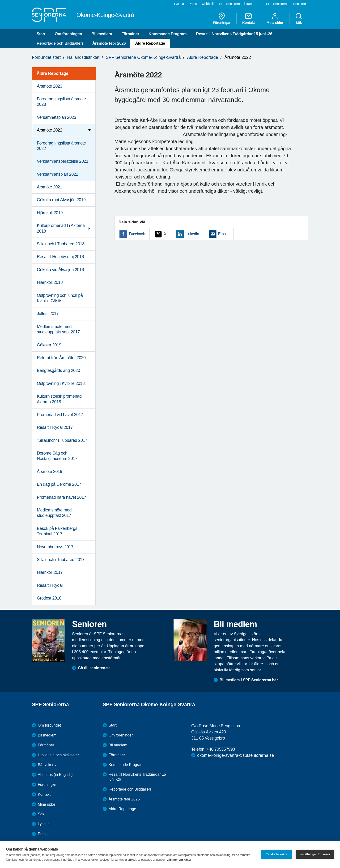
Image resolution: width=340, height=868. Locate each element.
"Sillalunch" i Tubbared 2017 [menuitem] (62, 440)
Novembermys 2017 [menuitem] (55, 547)
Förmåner (130, 34)
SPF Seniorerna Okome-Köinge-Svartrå (143, 57)
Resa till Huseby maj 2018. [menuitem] (61, 257)
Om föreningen (68, 34)
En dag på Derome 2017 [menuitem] (59, 484)
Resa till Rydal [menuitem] (50, 585)
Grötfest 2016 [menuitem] (49, 598)
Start (41, 34)
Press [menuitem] (193, 4)
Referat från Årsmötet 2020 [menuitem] (61, 358)
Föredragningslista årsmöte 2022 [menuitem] (61, 146)
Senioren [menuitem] (300, 4)
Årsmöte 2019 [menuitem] (49, 472)
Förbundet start (46, 57)
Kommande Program (168, 34)
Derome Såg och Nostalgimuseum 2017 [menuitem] (57, 456)
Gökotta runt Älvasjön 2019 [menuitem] (61, 200)
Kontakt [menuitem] (249, 18)
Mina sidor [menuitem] (275, 18)
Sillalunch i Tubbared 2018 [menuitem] (61, 244)
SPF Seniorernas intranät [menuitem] (237, 4)
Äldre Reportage (150, 43)
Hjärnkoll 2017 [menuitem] (50, 572)
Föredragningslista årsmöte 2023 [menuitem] (61, 102)
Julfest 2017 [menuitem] (48, 314)
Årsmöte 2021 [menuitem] (49, 187)
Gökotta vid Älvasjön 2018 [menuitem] (60, 270)
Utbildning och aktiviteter (58, 755)
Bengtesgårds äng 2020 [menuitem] (58, 370)
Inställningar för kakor (315, 854)
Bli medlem (102, 34)
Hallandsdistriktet (83, 57)
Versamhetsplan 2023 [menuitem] (57, 117)
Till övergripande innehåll (0, 0)
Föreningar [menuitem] (222, 18)
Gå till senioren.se (94, 668)
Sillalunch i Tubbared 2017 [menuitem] (61, 560)
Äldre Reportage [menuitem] (52, 73)
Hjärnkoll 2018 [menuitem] (50, 282)
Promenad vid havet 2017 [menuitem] (60, 415)
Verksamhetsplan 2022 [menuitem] (57, 174)
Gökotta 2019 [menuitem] (49, 345)
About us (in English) (55, 775)
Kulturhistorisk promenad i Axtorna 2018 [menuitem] (60, 399)
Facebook (137, 234)
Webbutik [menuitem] (208, 4)
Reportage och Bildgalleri (60, 43)
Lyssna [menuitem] (179, 4)
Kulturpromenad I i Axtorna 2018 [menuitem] (61, 228)
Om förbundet (49, 725)
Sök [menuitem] (299, 18)
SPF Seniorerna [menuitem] (277, 4)
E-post (223, 234)
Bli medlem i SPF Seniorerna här (249, 680)
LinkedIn (192, 234)
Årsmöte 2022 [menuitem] (49, 130)
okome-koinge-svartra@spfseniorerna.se (236, 755)
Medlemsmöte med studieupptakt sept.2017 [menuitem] (58, 329)
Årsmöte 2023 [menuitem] (49, 86)
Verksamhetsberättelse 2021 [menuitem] (63, 161)
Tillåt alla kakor (277, 854)
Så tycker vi (48, 765)
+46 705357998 (221, 749)
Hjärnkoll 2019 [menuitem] (50, 213)
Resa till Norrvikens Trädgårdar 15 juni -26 (234, 34)
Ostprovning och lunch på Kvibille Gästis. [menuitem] (60, 298)
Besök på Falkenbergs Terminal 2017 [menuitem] (57, 531)
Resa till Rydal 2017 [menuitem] (55, 427)
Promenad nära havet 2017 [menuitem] (62, 497)
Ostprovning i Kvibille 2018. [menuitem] (61, 383)
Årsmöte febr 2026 (109, 43)
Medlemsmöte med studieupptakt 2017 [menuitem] (54, 513)
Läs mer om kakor (179, 860)
